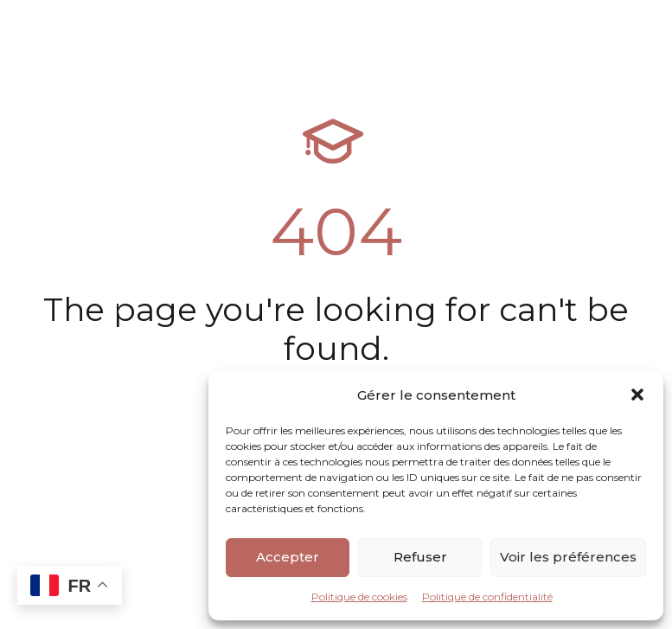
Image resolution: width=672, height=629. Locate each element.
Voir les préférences (568, 557)
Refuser (420, 557)
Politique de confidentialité (487, 597)
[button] (637, 395)
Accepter (288, 557)
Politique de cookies (359, 597)
